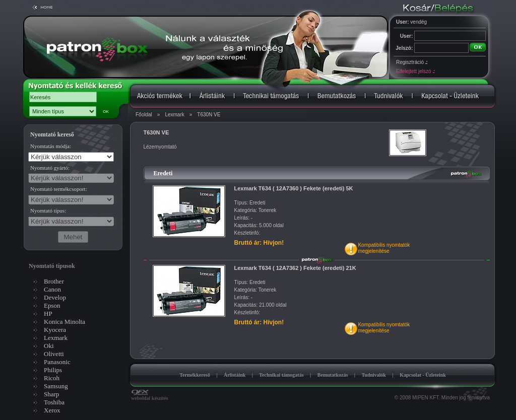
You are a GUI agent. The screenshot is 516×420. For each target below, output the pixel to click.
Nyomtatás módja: (51, 146)
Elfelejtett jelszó (415, 71)
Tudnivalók (374, 375)
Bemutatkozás (333, 375)
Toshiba (54, 402)
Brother (54, 281)
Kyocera (55, 330)
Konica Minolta (64, 322)
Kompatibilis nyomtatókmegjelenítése (384, 248)
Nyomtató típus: (48, 211)
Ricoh (52, 378)
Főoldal (144, 115)
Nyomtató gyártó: (50, 168)
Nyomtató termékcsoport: (59, 189)
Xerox (52, 410)
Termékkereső (195, 375)
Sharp (51, 394)
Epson (52, 305)
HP (48, 313)
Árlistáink (235, 375)
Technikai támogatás (281, 375)
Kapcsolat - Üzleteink (423, 375)
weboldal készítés (150, 396)
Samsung (56, 386)
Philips (53, 370)
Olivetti (54, 354)
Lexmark (174, 115)
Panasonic (57, 362)
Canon (52, 289)
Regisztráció (412, 62)
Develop (55, 297)
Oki (49, 346)
